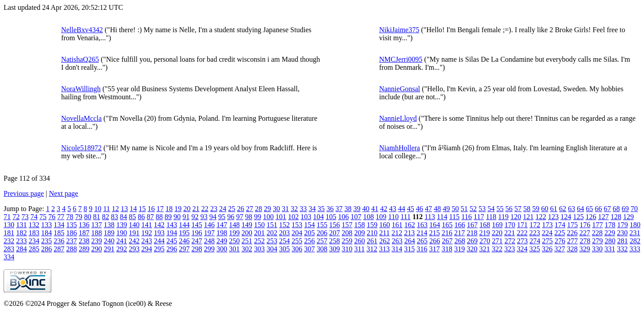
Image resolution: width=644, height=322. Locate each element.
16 (151, 209)
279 (597, 241)
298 (197, 249)
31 (285, 209)
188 (97, 233)
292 (122, 249)
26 (241, 209)
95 (222, 217)
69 (625, 209)
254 (284, 241)
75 (43, 217)
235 (47, 241)
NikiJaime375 (399, 30)
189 (109, 233)
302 (247, 249)
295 (159, 249)
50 (455, 209)
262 (385, 241)
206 (322, 233)
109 (381, 217)
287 (59, 249)
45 (411, 209)
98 (249, 217)
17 (160, 209)
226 (572, 233)
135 (72, 225)
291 (109, 249)
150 (259, 225)
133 (47, 225)
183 (34, 233)
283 (9, 249)
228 (597, 233)
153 (297, 225)
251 (247, 241)
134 (59, 225)
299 (209, 249)
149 (247, 225)
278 (585, 241)
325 (534, 249)
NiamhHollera (400, 148)
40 (366, 209)
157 (347, 225)
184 (47, 233)
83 (114, 217)
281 (623, 241)
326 (547, 249)
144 (184, 225)
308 (322, 249)
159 (372, 225)
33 (303, 209)
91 (186, 217)
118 (491, 217)
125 (578, 217)
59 (536, 209)
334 (9, 257)
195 (184, 233)
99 (258, 217)
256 (309, 241)
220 (497, 233)
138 (109, 225)
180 (635, 225)
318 (447, 249)
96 (231, 217)
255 (297, 241)
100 (268, 217)
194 (172, 233)
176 (585, 225)
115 (454, 217)
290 (97, 249)
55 (500, 209)
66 (598, 209)
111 (405, 217)
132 (34, 225)
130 (9, 225)
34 (312, 209)
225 (559, 233)
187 (84, 233)
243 (147, 241)
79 (79, 217)
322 (497, 249)
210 (372, 233)
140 (134, 225)
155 (322, 225)
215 (434, 233)
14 (133, 209)
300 (222, 249)
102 (293, 217)
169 (497, 225)
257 (322, 241)
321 (484, 249)
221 (509, 233)
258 (335, 241)
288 (72, 249)
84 (123, 217)
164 (435, 225)
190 (122, 233)
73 (25, 217)
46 (419, 209)
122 (541, 217)
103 (306, 217)
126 (591, 217)
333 (635, 249)
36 (330, 209)
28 (258, 209)
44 (402, 209)
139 (122, 225)
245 (172, 241)
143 (172, 225)
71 (7, 217)
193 (159, 233)
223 (534, 233)
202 (272, 233)
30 (276, 209)
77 (61, 217)
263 (397, 241)
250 (234, 241)
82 (106, 217)
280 (610, 241)
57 (518, 209)
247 (197, 241)
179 (623, 225)
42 (384, 209)
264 (410, 241)
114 (442, 217)
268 (460, 241)
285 (34, 249)
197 (209, 233)
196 (197, 233)
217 (459, 233)
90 (177, 217)
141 (147, 225)
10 (98, 209)
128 (616, 217)
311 (359, 249)
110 (393, 217)
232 (9, 241)
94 (213, 217)
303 (259, 249)
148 (234, 225)
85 (132, 217)
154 (309, 225)
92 (195, 217)
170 (510, 225)
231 (635, 233)
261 (372, 241)
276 (560, 241)
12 (115, 209)
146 (209, 225)
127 (603, 217)
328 (572, 249)
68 (616, 209)
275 (547, 241)
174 (560, 225)
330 (597, 249)
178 (610, 225)
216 (447, 233)
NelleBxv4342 (82, 30)
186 (72, 233)
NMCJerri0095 (401, 59)
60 (545, 209)
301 (234, 249)
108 (369, 217)
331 (610, 249)
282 (635, 241)
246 (184, 241)
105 (331, 217)
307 (309, 249)
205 (309, 233)
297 (184, 249)
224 (547, 233)
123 (553, 217)
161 (397, 225)
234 (34, 241)
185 (59, 233)
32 (294, 209)
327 (559, 249)
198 (222, 233)
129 (628, 217)
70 (634, 209)
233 (21, 241)
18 (169, 209)
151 (272, 225)
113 (430, 217)
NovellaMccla (82, 118)
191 (134, 233)
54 (491, 209)
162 (410, 225)
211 (384, 233)
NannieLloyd (398, 118)
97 (240, 217)
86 (141, 217)
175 (572, 225)
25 (232, 209)
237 (72, 241)
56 (509, 209)
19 (178, 209)
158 (360, 225)
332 (622, 249)
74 (34, 217)
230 (622, 233)
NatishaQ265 (80, 59)
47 (428, 209)
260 (360, 241)
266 (435, 241)
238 (84, 241)
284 (21, 249)
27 (250, 209)
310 (347, 249)
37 (339, 209)
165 (447, 225)
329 (585, 249)
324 (522, 249)
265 (422, 241)
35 (321, 209)
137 (97, 225)
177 (597, 225)
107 (356, 217)
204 (297, 233)
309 (335, 249)
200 (247, 233)
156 (335, 225)
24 (223, 209)
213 (409, 233)
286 (47, 249)
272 (510, 241)
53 (482, 209)
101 (281, 217)
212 (397, 233)
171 (522, 225)
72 (16, 217)
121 (528, 217)
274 (535, 241)
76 (52, 217)
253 (272, 241)
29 (267, 209)
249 (222, 241)
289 (84, 249)
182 (21, 233)
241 (122, 241)
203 (284, 233)
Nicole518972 (82, 148)
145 (197, 225)
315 (409, 249)
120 (516, 217)
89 (168, 217)
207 (335, 233)
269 (472, 241)
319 (459, 249)
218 (472, 233)
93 (204, 217)
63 (572, 209)
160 (385, 225)
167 (472, 225)
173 (547, 225)
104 (318, 217)
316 (422, 249)
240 (109, 241)
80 (88, 217)
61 (554, 209)
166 (460, 225)
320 (472, 249)
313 (384, 249)
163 (422, 225)
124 (566, 217)
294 (147, 249)
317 (434, 249)
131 (21, 225)
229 (610, 233)
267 (447, 241)
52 (473, 209)
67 (607, 209)
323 (509, 249)
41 (375, 209)
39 (357, 209)
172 (535, 225)
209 (360, 233)
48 (437, 209)
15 (142, 209)
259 (347, 241)
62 (563, 209)
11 (107, 209)
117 (479, 217)
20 (187, 209)
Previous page (24, 193)
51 (464, 209)
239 (97, 241)
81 (97, 217)
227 (585, 233)
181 (9, 233)
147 (222, 225)
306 (297, 249)
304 (272, 249)
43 (393, 209)
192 (147, 233)
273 (522, 241)
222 (522, 233)
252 (259, 241)
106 (343, 217)
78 (70, 217)
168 (485, 225)
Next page (63, 193)
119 (503, 217)
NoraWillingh (81, 89)
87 (150, 217)
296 (172, 249)
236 (59, 241)
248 (209, 241)
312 (372, 249)
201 (259, 233)
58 (527, 209)
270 (485, 241)
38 (348, 209)
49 (446, 209)
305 (284, 249)
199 (234, 233)
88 (159, 217)
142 (159, 225)
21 (196, 209)
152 (284, 225)
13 (124, 209)
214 (422, 233)
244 (159, 241)
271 (497, 241)
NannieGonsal (400, 89)
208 (347, 233)
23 (214, 209)
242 (134, 241)
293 (134, 249)
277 (572, 241)
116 (467, 217)
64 (580, 209)
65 (589, 209)
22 (205, 209)
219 (484, 233)
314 (397, 249)
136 (84, 225)
